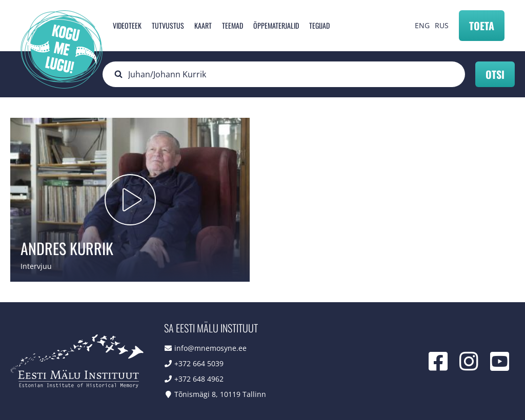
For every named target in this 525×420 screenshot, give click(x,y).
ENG (422, 25)
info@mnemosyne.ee (210, 348)
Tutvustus (168, 25)
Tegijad (319, 25)
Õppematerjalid (276, 25)
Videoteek (127, 25)
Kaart (203, 25)
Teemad (233, 25)
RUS (442, 25)
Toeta (482, 26)
